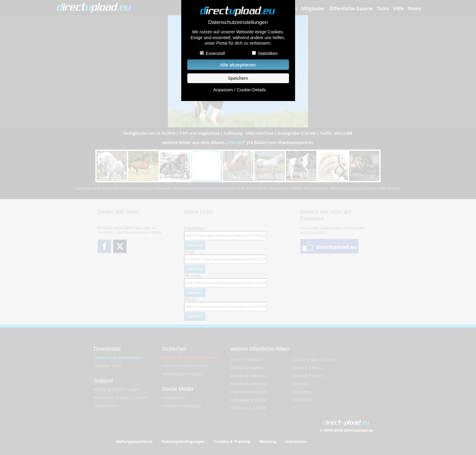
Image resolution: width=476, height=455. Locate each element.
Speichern (238, 78)
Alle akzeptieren (238, 65)
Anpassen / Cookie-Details (239, 90)
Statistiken (268, 53)
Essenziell (215, 53)
